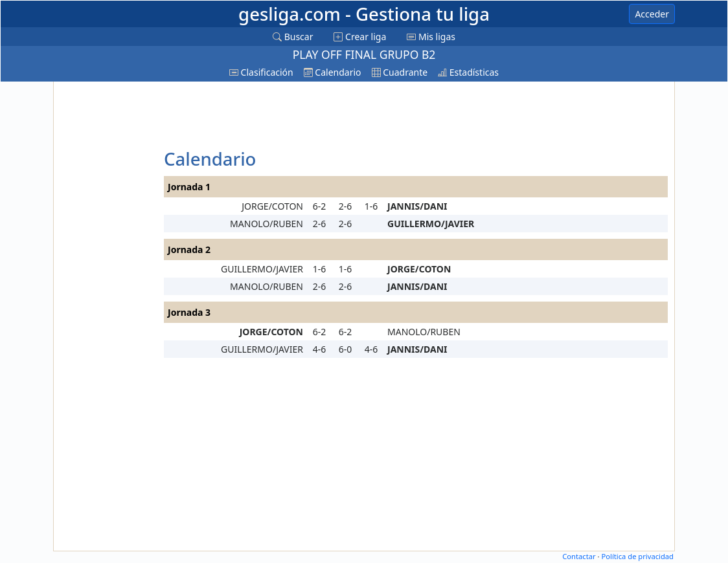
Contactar (579, 556)
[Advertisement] (107, 279)
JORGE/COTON (272, 206)
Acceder (652, 14)
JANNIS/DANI (417, 206)
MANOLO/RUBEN (267, 224)
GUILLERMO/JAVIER (431, 224)
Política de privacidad (637, 556)
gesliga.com (364, 14)
